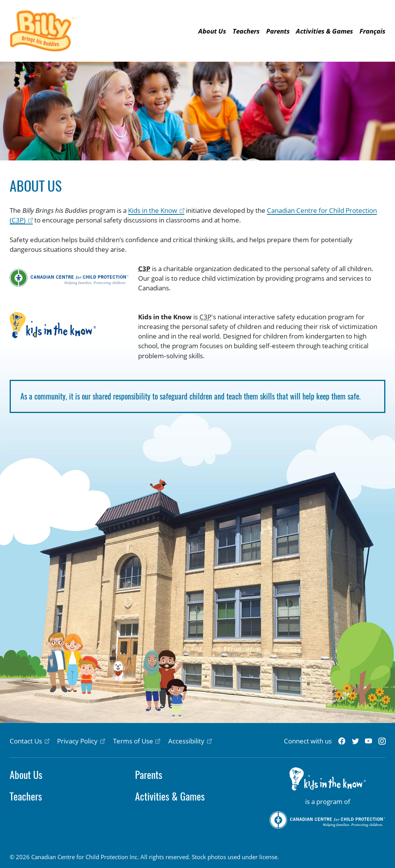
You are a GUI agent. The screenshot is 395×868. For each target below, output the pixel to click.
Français (372, 31)
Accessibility (186, 741)
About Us (212, 31)
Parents (278, 31)
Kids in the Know (153, 210)
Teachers (246, 31)
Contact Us (26, 741)
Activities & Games (324, 31)
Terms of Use (133, 741)
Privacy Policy (77, 741)
